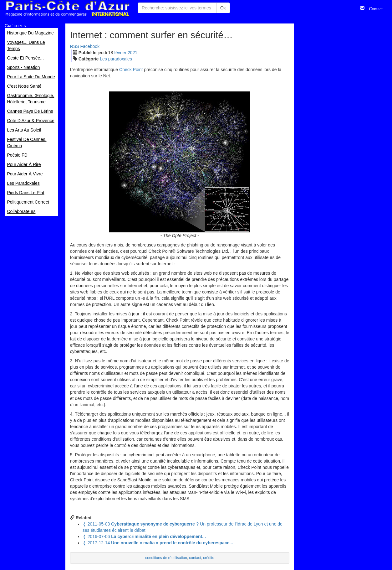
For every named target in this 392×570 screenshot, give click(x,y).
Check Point (131, 70)
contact (195, 558)
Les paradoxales (116, 59)
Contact (374, 8)
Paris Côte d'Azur (67, 9)
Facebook (90, 46)
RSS (75, 46)
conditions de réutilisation (166, 558)
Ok (223, 8)
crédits (209, 558)
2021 (132, 53)
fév (120, 53)
